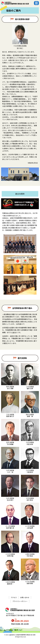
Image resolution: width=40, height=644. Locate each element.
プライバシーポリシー (20, 601)
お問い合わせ (25, 597)
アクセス (14, 597)
